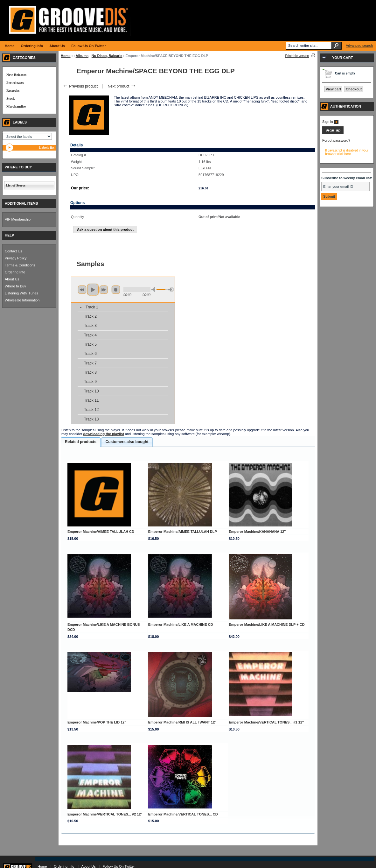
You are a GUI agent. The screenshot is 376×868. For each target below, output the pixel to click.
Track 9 (90, 382)
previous (82, 290)
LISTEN (205, 168)
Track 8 (90, 372)
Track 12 (91, 410)
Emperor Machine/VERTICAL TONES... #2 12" (105, 814)
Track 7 (90, 363)
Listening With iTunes (21, 293)
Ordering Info (15, 272)
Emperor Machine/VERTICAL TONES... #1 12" (266, 722)
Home (66, 56)
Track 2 (90, 316)
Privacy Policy (16, 258)
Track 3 (90, 326)
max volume (171, 289)
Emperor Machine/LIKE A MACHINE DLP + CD (267, 625)
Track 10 (91, 391)
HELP (9, 235)
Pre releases (15, 82)
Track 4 (90, 335)
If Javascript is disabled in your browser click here (347, 152)
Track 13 (91, 419)
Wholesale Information (22, 300)
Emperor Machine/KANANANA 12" (257, 532)
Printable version (297, 56)
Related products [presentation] (81, 442)
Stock (10, 98)
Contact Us (13, 251)
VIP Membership (18, 219)
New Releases (16, 74)
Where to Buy (15, 286)
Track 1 (92, 307)
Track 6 (90, 354)
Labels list (47, 147)
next (104, 290)
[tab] (81, 442)
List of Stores (16, 185)
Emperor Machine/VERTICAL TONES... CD (183, 814)
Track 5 (90, 344)
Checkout (354, 89)
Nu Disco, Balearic (107, 56)
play (93, 290)
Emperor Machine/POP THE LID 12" (97, 722)
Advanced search (359, 46)
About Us (12, 279)
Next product (122, 86)
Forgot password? (336, 140)
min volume (154, 289)
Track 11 (91, 400)
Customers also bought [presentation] (127, 442)
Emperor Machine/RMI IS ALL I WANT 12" (182, 722)
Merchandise (16, 106)
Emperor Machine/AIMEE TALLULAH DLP (183, 532)
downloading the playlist (103, 434)
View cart (333, 89)
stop (116, 290)
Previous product (80, 86)
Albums (82, 56)
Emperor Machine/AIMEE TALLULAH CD (101, 532)
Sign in (330, 122)
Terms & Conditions (20, 265)
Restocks (13, 90)
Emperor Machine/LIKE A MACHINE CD (181, 625)
